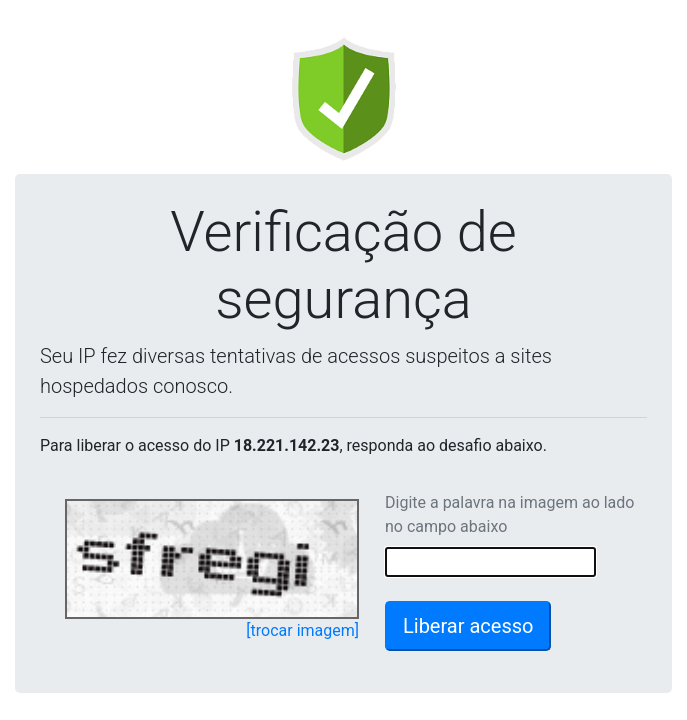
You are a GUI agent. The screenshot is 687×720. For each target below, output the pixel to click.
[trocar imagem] (302, 630)
